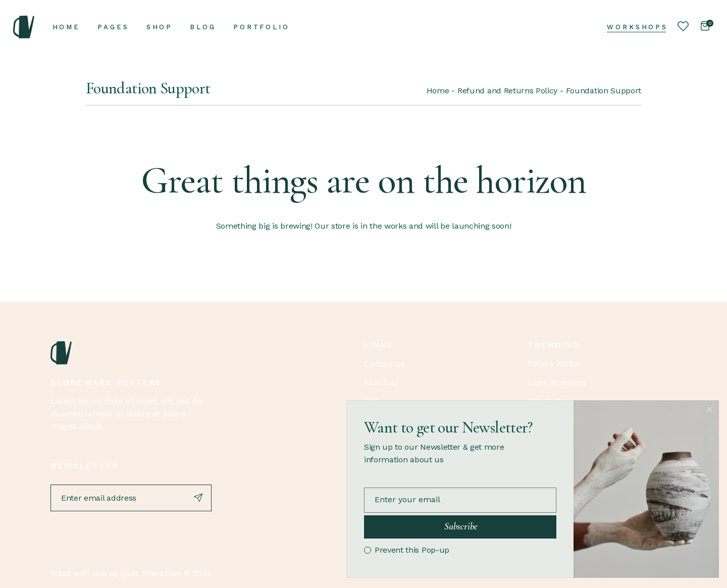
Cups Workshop (557, 382)
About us (381, 382)
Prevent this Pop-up (412, 550)
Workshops (637, 27)
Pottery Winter (554, 364)
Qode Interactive (151, 573)
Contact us (384, 364)
